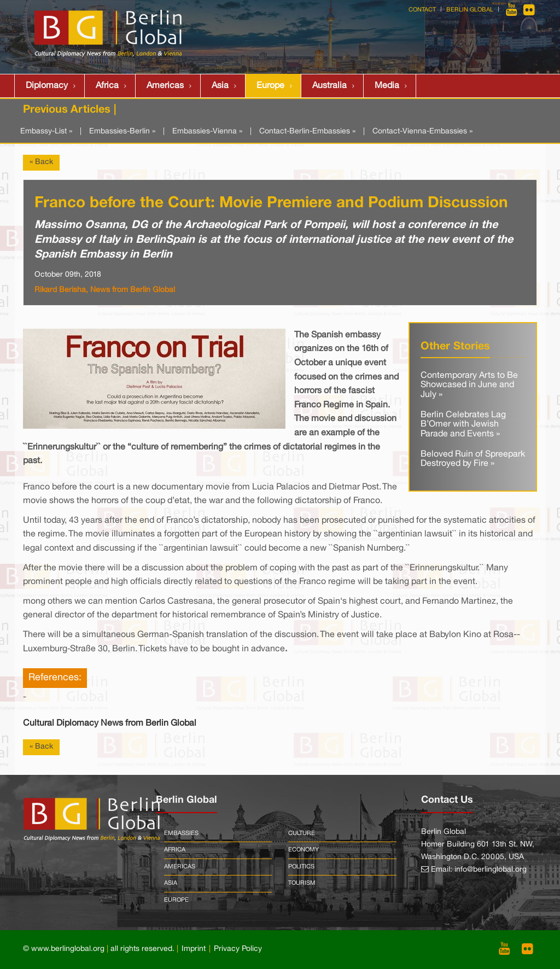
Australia (329, 86)
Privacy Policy (238, 949)
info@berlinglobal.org (491, 870)
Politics (301, 867)
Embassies (181, 833)
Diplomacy (47, 86)
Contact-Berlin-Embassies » (307, 132)
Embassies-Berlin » (122, 132)
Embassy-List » (46, 132)
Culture (302, 833)
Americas (165, 86)
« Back (41, 162)
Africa (107, 86)
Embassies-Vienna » (207, 132)
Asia (220, 86)
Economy (304, 850)
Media (387, 86)
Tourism (302, 883)
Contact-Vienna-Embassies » (422, 132)
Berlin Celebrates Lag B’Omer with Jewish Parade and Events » (463, 425)
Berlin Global (470, 10)
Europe (270, 86)
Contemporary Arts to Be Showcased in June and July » (469, 385)
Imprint (194, 949)
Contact (422, 10)
